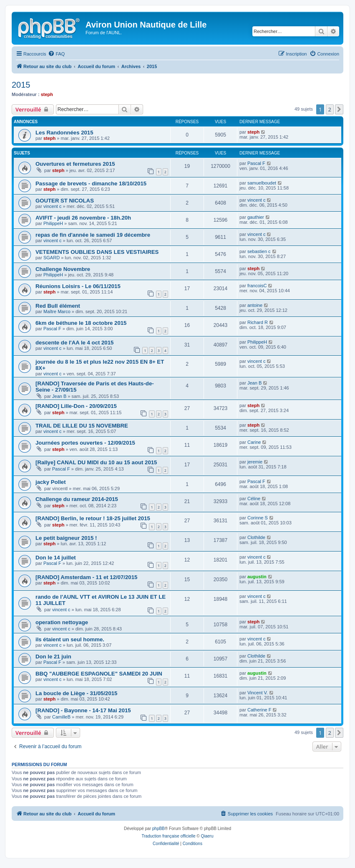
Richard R (258, 322)
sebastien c (259, 251)
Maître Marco (57, 311)
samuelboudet (262, 183)
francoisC (257, 286)
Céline (254, 499)
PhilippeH (53, 223)
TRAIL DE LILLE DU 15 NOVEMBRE (82, 426)
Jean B (59, 396)
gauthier (256, 217)
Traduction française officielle (169, 836)
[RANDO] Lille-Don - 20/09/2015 (76, 406)
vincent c (52, 206)
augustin (257, 577)
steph (47, 94)
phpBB (159, 829)
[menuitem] (56, 54)
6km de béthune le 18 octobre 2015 (81, 323)
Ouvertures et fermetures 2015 (75, 164)
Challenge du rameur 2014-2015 (77, 499)
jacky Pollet (51, 482)
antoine (255, 305)
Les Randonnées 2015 (64, 133)
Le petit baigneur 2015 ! (66, 538)
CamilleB (61, 717)
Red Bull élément (58, 306)
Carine (254, 442)
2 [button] (330, 109)
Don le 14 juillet (56, 558)
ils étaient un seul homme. (70, 639)
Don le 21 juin (53, 657)
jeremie (255, 462)
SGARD (52, 258)
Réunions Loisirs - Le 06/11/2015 (78, 286)
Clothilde (256, 537)
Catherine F (259, 710)
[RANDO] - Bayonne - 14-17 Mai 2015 (83, 710)
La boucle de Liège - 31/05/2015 (76, 693)
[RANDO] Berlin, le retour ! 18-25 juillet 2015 (93, 518)
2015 (21, 85)
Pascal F (256, 163)
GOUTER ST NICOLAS (65, 201)
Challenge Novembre (63, 269)
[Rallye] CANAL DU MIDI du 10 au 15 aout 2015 (96, 462)
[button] (339, 109)
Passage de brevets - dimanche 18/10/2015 (91, 183)
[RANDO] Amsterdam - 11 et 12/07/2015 (86, 577)
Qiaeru (207, 836)
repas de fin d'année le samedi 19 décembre (93, 235)
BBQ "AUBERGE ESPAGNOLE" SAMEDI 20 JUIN (99, 674)
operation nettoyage (62, 622)
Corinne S (258, 518)
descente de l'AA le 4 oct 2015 (74, 343)
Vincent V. (258, 693)
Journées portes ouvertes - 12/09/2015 (85, 443)
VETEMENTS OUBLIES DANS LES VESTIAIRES (97, 252)
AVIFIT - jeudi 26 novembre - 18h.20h (83, 218)
